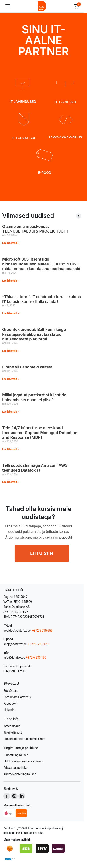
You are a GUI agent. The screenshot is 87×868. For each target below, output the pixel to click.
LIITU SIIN (42, 553)
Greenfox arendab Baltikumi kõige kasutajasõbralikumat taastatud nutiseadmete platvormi (34, 334)
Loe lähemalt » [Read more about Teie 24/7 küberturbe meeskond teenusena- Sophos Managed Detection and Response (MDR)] (10, 449)
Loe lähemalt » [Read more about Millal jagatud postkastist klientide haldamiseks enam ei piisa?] (10, 412)
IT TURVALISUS (24, 138)
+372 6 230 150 (36, 658)
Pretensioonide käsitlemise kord (24, 739)
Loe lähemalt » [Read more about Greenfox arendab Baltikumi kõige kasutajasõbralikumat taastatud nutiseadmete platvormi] (10, 351)
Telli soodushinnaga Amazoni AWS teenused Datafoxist (35, 468)
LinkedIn (9, 710)
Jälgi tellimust (13, 732)
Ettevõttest (10, 691)
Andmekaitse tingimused (20, 774)
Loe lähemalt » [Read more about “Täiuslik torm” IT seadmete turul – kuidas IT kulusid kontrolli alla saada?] (10, 313)
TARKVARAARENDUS (65, 137)
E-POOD (45, 173)
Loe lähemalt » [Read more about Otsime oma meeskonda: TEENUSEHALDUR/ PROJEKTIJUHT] (10, 243)
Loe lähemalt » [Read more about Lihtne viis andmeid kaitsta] (10, 379)
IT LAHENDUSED (23, 102)
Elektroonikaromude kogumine (23, 761)
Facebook (10, 704)
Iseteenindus (12, 726)
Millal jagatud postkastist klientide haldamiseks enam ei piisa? (34, 397)
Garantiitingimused (16, 755)
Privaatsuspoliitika (15, 768)
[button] (76, 6)
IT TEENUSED (65, 102)
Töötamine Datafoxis (17, 697)
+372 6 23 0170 (38, 644)
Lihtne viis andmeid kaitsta (27, 367)
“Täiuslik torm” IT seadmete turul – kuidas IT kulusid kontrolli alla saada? (42, 299)
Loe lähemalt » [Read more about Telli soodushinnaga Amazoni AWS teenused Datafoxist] (10, 482)
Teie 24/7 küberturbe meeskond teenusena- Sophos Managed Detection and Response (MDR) (40, 433)
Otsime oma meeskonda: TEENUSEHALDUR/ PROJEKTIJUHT (36, 229)
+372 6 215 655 (42, 631)
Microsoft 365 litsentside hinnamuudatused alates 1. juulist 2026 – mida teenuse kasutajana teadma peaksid (41, 264)
